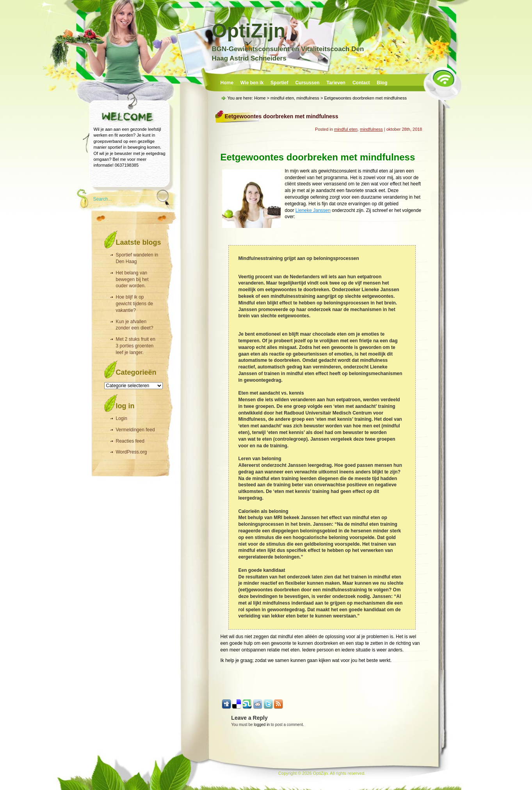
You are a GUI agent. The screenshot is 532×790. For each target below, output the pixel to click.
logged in (262, 725)
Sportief (279, 83)
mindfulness (308, 98)
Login (122, 418)
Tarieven (336, 83)
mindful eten (282, 98)
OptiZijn (249, 31)
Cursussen (307, 83)
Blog (382, 83)
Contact (361, 83)
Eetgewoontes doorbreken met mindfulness (282, 116)
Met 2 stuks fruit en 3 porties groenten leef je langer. (136, 346)
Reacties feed (130, 441)
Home (227, 83)
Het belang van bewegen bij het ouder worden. (132, 279)
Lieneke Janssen (313, 210)
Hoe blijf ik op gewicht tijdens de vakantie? (134, 304)
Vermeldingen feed (135, 430)
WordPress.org (132, 452)
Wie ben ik (252, 83)
